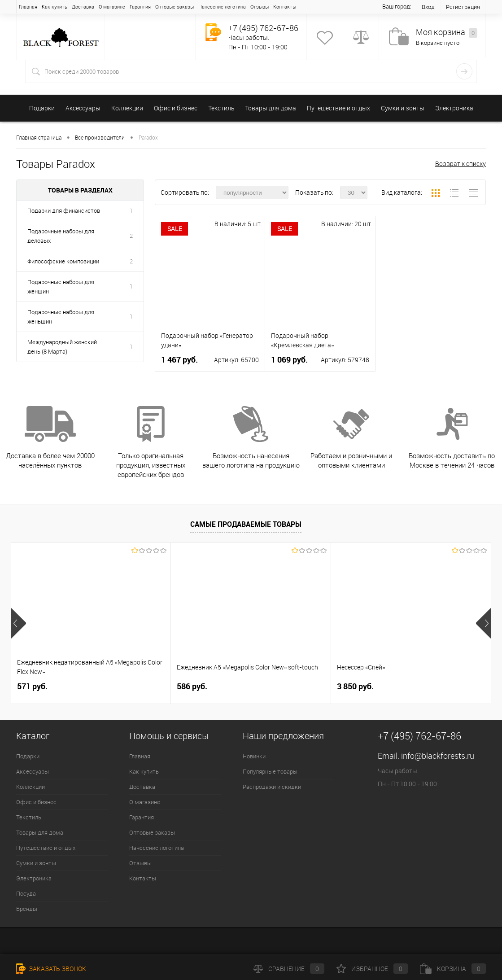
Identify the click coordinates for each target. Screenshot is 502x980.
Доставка (83, 7)
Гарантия (140, 7)
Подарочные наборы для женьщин (61, 317)
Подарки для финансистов (64, 210)
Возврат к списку (461, 164)
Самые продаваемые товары (246, 524)
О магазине (112, 7)
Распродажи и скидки (272, 787)
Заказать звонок (51, 969)
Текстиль (221, 108)
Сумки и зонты (403, 108)
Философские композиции (63, 261)
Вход (428, 7)
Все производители (100, 137)
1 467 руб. (179, 360)
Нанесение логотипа (222, 7)
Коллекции (127, 108)
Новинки (254, 756)
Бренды (27, 909)
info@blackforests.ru (438, 756)
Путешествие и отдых (338, 108)
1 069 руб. (289, 360)
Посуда (26, 893)
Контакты (285, 7)
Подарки (42, 108)
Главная (28, 7)
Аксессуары (83, 108)
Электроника (454, 108)
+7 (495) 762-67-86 (263, 28)
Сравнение (289, 969)
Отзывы (260, 7)
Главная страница (39, 137)
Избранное (372, 969)
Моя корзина (447, 33)
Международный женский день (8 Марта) (62, 347)
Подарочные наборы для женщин (61, 287)
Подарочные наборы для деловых (61, 236)
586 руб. (192, 686)
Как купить (55, 7)
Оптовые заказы (175, 7)
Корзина (453, 969)
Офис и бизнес (176, 108)
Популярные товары (270, 771)
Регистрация (463, 7)
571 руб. (32, 686)
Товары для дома (271, 108)
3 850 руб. (355, 686)
